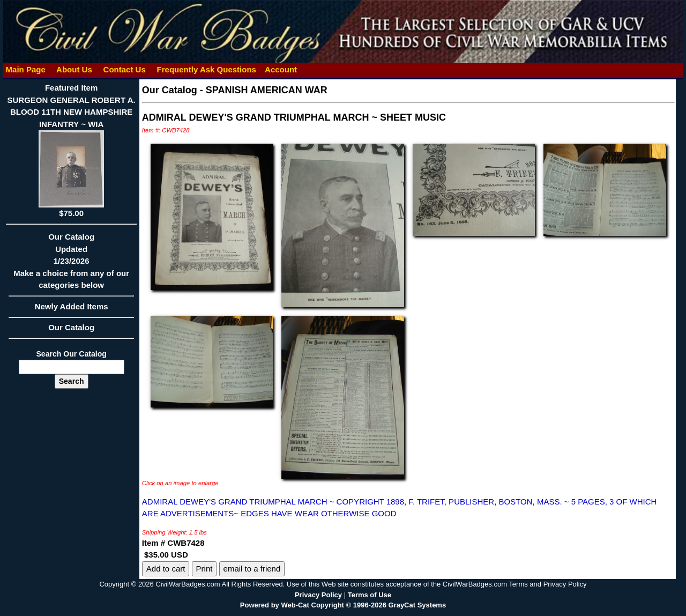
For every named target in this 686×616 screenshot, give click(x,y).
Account (281, 69)
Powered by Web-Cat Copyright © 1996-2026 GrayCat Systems (343, 605)
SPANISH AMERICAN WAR (267, 90)
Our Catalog (71, 327)
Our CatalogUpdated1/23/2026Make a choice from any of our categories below (71, 264)
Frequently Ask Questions (206, 69)
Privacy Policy (318, 595)
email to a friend (252, 569)
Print (204, 569)
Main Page (25, 69)
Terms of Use (370, 595)
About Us (74, 69)
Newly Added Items (71, 310)
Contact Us (124, 69)
